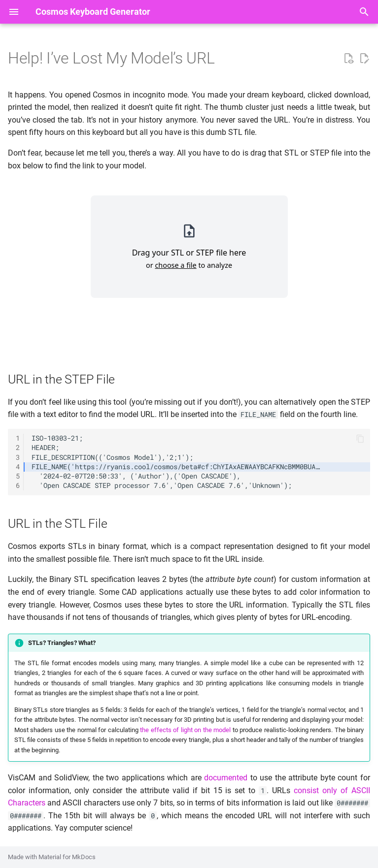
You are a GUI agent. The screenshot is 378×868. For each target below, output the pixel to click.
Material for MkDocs (67, 857)
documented (226, 778)
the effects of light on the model (185, 730)
